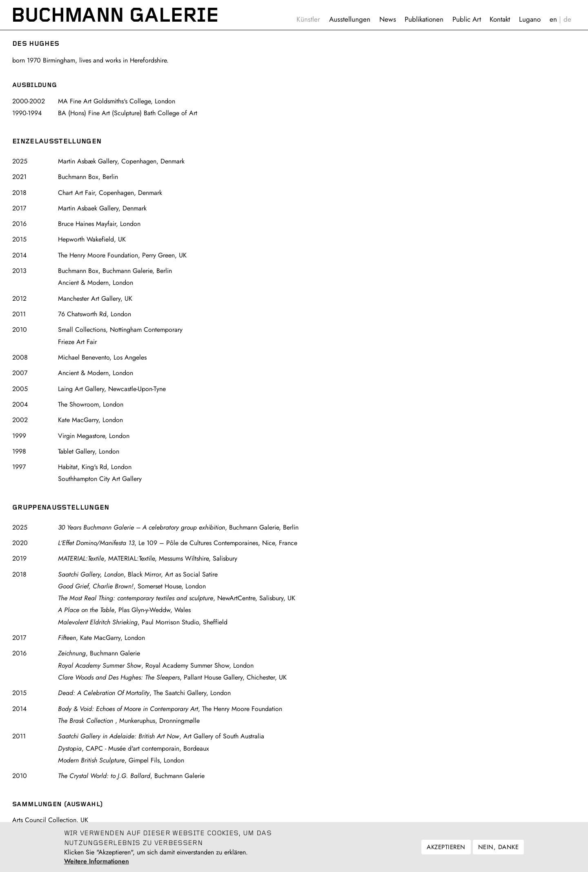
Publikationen (424, 19)
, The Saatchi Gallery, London (144, 693)
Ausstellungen (350, 19)
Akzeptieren (446, 851)
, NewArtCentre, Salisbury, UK (177, 598)
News (388, 19)
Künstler (308, 19)
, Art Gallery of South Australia (161, 736)
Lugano (530, 19)
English (553, 19)
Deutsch (567, 19)
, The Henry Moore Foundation (170, 709)
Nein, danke (498, 851)
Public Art (467, 19)
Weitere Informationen (97, 865)
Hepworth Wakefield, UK (92, 239)
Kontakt (500, 19)
